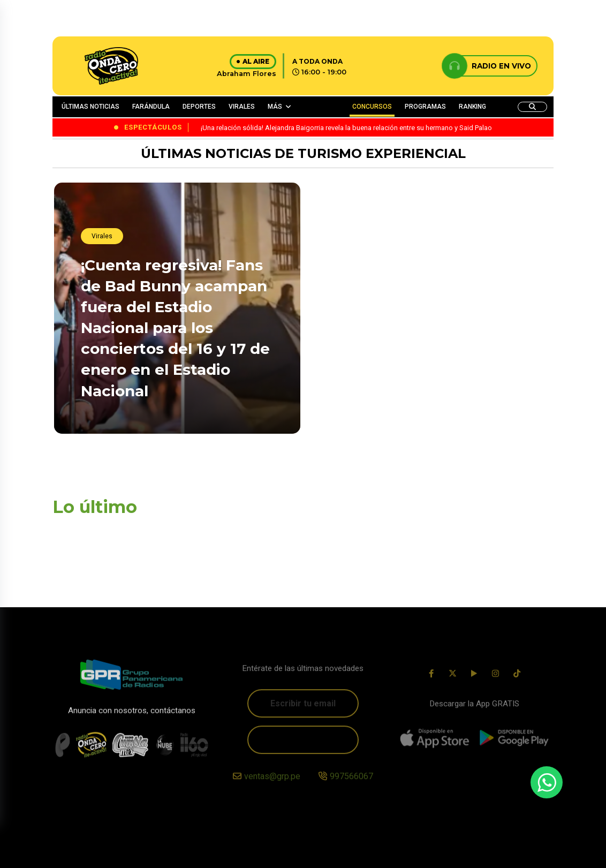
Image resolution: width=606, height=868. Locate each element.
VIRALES (242, 107)
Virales (102, 236)
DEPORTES (199, 107)
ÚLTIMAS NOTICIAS (90, 107)
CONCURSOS (372, 107)
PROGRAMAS (425, 107)
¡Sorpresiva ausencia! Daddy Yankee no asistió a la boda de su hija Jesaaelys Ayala (426, 412)
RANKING (472, 107)
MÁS (275, 107)
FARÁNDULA (151, 107)
